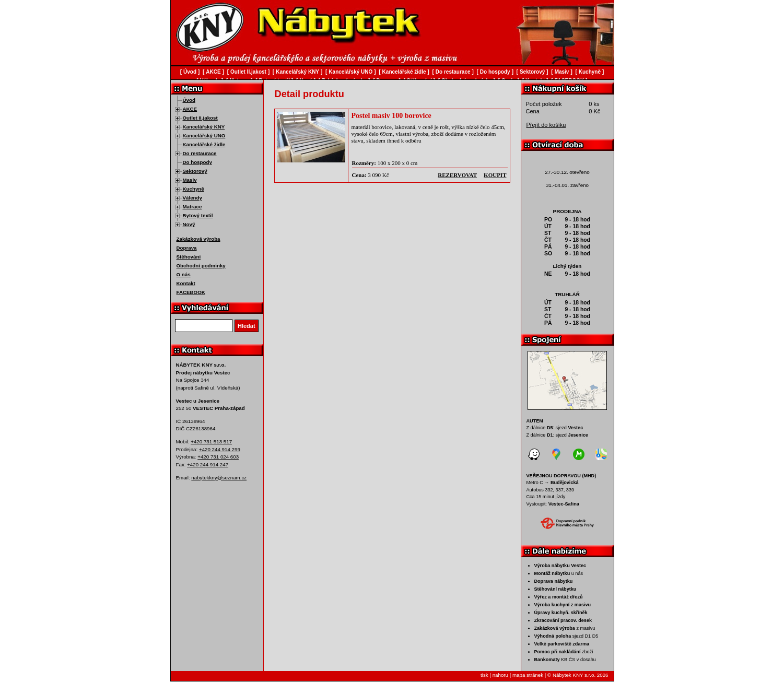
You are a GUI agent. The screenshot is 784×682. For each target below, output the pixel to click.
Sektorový (195, 171)
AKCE (190, 109)
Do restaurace (200, 153)
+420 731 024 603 (218, 457)
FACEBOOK (191, 292)
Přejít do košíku (546, 125)
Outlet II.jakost (200, 118)
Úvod (189, 100)
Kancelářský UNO (204, 136)
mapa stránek (528, 675)
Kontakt (186, 283)
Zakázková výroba (198, 239)
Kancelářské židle (204, 144)
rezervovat (457, 175)
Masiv (190, 180)
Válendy (192, 198)
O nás (184, 274)
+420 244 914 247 (208, 465)
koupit (495, 175)
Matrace (192, 207)
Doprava (187, 248)
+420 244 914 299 (220, 449)
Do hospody (197, 162)
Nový (189, 224)
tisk (484, 675)
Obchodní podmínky (201, 266)
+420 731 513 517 (211, 442)
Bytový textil (198, 215)
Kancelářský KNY (204, 127)
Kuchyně (194, 189)
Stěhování (189, 257)
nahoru (500, 675)
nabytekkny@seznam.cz (219, 478)
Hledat (247, 326)
